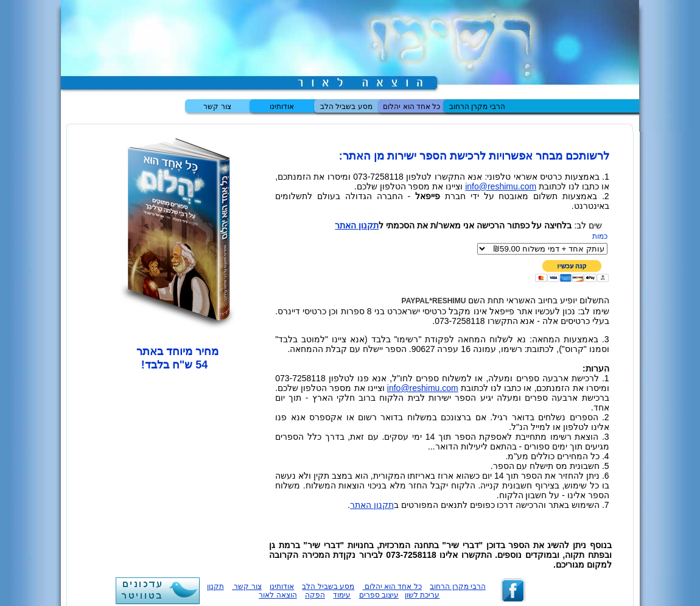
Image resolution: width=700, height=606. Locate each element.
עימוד (342, 595)
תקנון (215, 587)
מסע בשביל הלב (346, 107)
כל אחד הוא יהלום (411, 107)
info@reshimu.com (501, 186)
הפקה (315, 595)
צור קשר (217, 107)
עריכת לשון (422, 595)
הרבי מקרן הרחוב (477, 107)
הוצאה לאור (278, 595)
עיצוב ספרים (379, 595)
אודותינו (282, 107)
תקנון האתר (357, 225)
